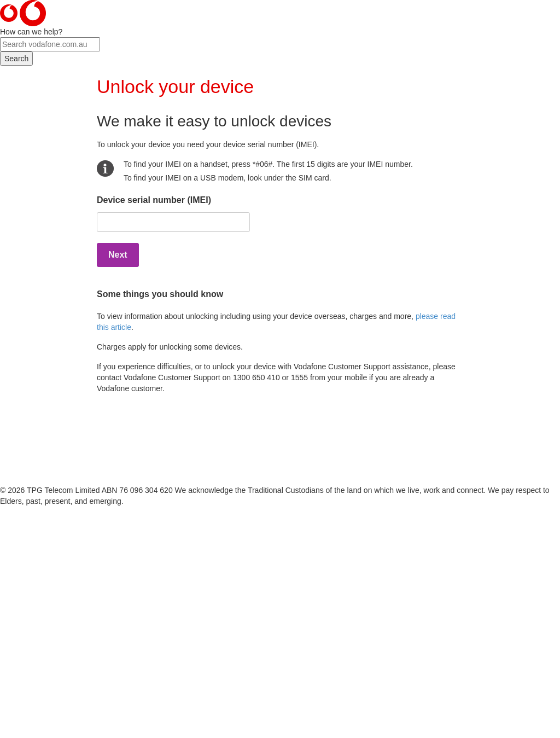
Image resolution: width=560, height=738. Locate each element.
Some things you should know (160, 294)
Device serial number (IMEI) (154, 200)
